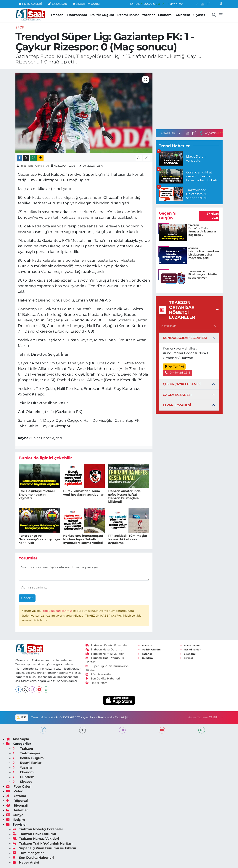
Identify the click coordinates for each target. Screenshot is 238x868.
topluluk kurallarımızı (58, 611)
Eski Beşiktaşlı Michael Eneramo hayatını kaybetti (37, 495)
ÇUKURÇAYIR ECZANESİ (182, 384)
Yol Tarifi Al (174, 367)
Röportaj (17, 801)
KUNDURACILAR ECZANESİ (185, 338)
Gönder (27, 598)
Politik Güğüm (102, 15)
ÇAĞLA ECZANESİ (177, 395)
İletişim (16, 820)
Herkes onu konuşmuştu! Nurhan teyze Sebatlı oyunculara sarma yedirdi (83, 539)
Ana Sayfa (18, 739)
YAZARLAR (58, 4)
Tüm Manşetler (99, 674)
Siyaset (199, 15)
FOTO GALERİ (30, 4)
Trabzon (57, 15)
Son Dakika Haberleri (103, 679)
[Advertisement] (189, 99)
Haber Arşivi (97, 683)
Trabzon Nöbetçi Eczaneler (107, 645)
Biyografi (17, 805)
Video (15, 791)
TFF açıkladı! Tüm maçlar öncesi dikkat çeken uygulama (128, 539)
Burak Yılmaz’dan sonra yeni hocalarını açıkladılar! (84, 493)
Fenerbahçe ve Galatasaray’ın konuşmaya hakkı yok (39, 539)
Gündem (183, 15)
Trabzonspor (77, 15)
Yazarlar (148, 15)
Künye (15, 815)
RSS (22, 717)
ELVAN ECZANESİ (177, 405)
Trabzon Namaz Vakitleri (105, 654)
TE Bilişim (216, 717)
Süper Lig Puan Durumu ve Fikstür (45, 848)
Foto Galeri (19, 786)
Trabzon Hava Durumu (104, 650)
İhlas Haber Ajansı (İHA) (35, 166)
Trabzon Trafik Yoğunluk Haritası (43, 843)
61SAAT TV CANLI (87, 4)
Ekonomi (165, 15)
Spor (20, 27)
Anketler (17, 810)
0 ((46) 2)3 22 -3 (178, 373)
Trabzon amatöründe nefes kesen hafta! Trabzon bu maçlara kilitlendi (124, 496)
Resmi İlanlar (128, 15)
